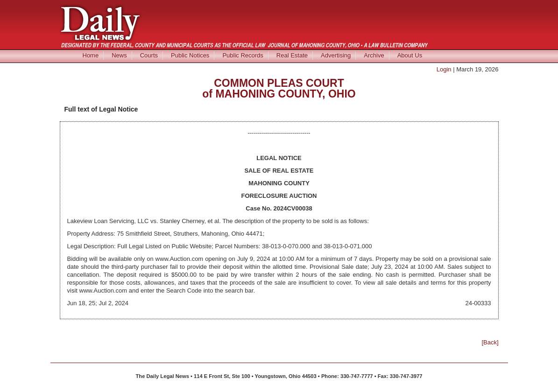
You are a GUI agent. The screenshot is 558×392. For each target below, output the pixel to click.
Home (91, 55)
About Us (410, 55)
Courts (149, 55)
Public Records (243, 55)
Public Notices (190, 55)
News (119, 55)
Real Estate (292, 55)
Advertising (336, 55)
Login (444, 69)
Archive (374, 55)
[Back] (490, 342)
